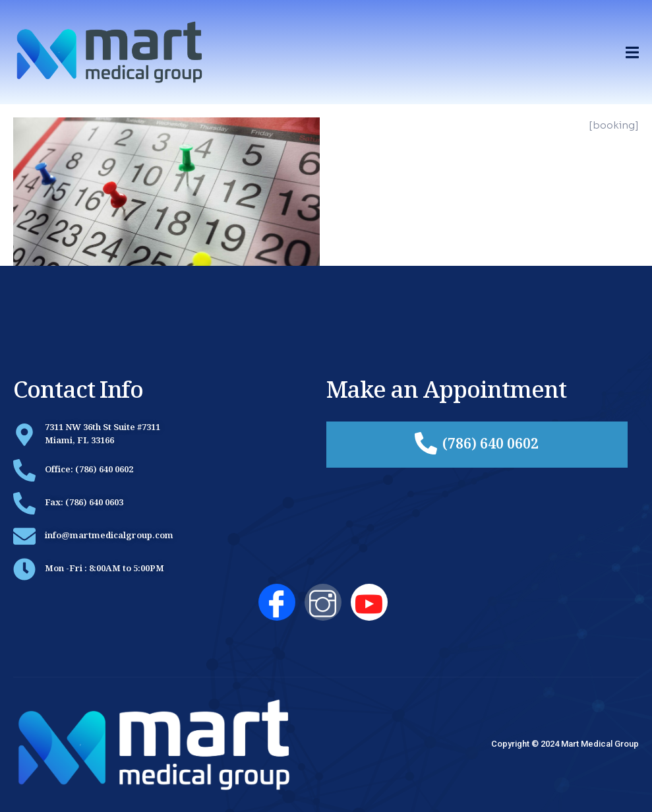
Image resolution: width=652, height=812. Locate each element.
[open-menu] (632, 52)
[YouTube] (369, 602)
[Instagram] (323, 602)
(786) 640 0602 (477, 445)
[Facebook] (277, 602)
